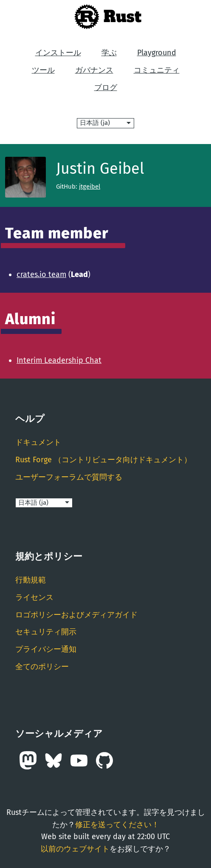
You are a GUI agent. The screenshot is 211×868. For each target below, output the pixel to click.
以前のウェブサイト (75, 849)
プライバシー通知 (46, 649)
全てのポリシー (42, 667)
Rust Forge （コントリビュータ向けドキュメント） (103, 460)
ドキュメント (38, 442)
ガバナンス (94, 70)
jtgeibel (90, 187)
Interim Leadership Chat (59, 360)
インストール (58, 53)
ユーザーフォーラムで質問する (69, 477)
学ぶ (109, 53)
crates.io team (41, 274)
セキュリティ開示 (46, 632)
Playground (157, 53)
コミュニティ (157, 70)
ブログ (106, 88)
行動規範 (31, 580)
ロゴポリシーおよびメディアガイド (76, 615)
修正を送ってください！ (117, 825)
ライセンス (34, 597)
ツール (43, 70)
